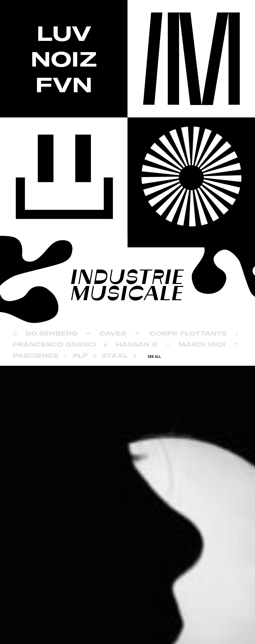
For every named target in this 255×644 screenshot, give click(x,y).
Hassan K (137, 344)
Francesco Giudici (54, 344)
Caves (113, 333)
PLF (80, 356)
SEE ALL (154, 357)
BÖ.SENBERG (52, 333)
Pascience (36, 356)
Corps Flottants (188, 333)
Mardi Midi (202, 344)
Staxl (115, 356)
